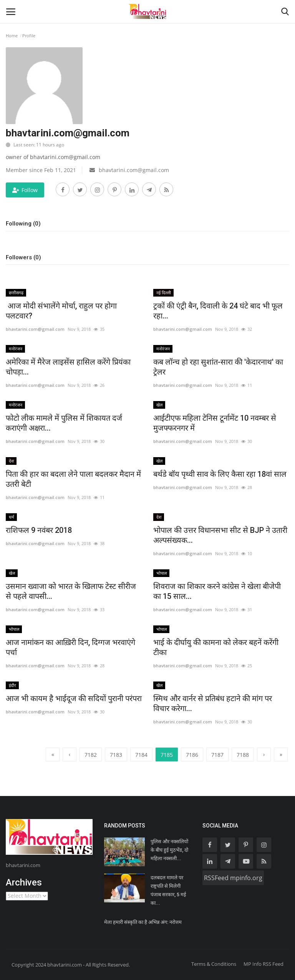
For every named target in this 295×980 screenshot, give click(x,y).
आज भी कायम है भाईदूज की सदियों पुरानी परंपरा (74, 698)
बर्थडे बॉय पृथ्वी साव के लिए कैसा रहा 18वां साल (220, 474)
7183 (116, 755)
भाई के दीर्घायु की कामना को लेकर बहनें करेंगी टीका (216, 647)
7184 (141, 755)
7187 (217, 755)
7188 (243, 755)
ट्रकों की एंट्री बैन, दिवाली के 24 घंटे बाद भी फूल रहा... (218, 311)
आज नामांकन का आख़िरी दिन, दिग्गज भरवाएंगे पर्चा (70, 647)
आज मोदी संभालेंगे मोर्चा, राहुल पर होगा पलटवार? (61, 311)
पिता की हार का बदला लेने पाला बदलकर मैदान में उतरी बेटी (73, 479)
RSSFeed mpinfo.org (233, 878)
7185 (167, 754)
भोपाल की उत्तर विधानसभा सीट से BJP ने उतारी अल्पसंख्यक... (220, 535)
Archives (24, 882)
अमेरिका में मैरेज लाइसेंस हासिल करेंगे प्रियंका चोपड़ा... (68, 367)
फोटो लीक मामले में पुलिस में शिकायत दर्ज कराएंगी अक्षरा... (64, 423)
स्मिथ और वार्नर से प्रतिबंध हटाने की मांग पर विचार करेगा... (213, 703)
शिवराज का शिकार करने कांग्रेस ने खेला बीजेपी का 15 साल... (217, 591)
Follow (25, 190)
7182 (91, 755)
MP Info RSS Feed (264, 964)
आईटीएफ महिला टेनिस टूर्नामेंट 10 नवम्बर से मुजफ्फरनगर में (215, 423)
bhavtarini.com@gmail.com (35, 329)
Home (12, 36)
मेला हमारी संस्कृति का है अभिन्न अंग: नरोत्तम (143, 922)
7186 (192, 755)
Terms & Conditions (214, 964)
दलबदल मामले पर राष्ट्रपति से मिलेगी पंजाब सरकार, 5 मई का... (168, 890)
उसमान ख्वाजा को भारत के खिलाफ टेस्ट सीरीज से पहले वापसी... (71, 591)
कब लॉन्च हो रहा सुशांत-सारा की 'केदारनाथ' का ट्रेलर (218, 367)
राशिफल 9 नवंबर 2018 (39, 530)
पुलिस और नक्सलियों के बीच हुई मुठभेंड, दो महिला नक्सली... (169, 850)
